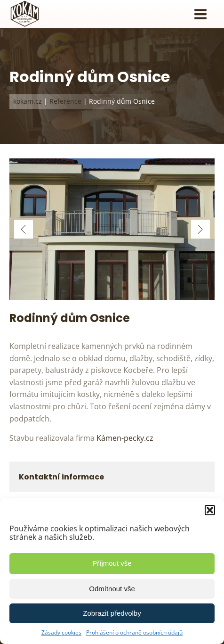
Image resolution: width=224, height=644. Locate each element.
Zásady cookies (61, 632)
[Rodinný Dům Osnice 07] (112, 297)
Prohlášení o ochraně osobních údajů (134, 632)
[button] (210, 510)
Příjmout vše (112, 563)
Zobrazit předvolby (112, 613)
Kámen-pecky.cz (125, 438)
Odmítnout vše (112, 589)
